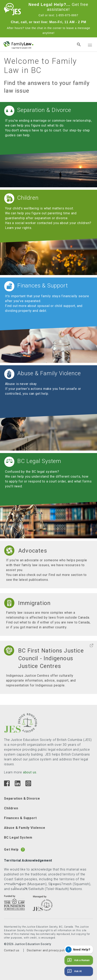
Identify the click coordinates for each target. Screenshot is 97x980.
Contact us (12, 950)
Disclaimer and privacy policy (47, 950)
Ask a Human (78, 960)
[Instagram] (28, 785)
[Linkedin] (17, 785)
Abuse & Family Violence (25, 828)
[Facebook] (7, 785)
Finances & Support (20, 818)
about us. (30, 772)
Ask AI (74, 971)
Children (11, 808)
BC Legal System (18, 837)
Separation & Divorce (22, 798)
